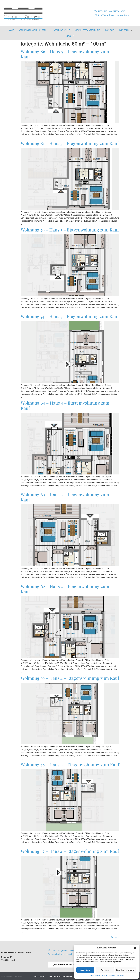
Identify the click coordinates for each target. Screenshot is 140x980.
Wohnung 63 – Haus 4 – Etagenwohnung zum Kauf (65, 497)
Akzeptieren (85, 970)
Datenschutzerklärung (108, 976)
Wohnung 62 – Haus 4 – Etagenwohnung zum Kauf (65, 589)
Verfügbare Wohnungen (34, 30)
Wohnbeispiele (62, 30)
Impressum (120, 976)
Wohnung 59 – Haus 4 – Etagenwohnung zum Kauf (70, 678)
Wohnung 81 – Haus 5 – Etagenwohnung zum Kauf (70, 143)
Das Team (126, 30)
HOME (11, 30)
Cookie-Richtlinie (94, 976)
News (70, 36)
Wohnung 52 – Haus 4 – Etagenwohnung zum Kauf (70, 851)
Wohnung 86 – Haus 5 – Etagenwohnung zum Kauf (65, 54)
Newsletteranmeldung (87, 30)
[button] (135, 948)
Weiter (115, 937)
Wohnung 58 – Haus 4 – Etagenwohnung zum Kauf (70, 765)
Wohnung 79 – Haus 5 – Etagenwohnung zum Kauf (70, 230)
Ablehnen (105, 970)
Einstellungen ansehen (126, 970)
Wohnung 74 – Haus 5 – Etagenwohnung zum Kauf (70, 316)
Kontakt (110, 30)
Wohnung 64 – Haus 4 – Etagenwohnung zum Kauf (65, 405)
